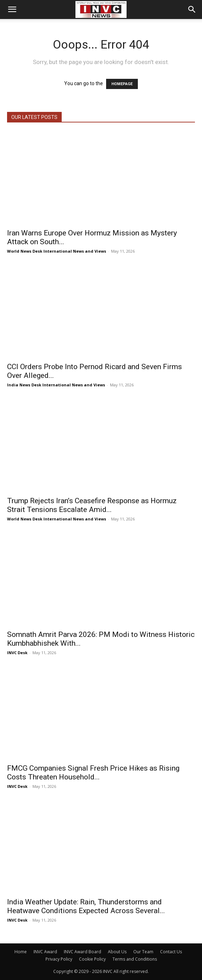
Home (21, 952)
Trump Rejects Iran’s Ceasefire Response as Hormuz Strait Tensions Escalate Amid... (92, 505)
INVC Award (45, 952)
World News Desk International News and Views (57, 251)
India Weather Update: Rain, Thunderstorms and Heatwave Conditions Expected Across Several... (86, 906)
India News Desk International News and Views (56, 385)
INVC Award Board (82, 952)
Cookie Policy (92, 959)
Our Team (143, 952)
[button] (12, 10)
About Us (117, 952)
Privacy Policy (59, 959)
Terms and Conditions (135, 959)
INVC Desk (17, 653)
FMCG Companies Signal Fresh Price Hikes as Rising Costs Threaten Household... (93, 773)
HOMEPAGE (122, 84)
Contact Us (171, 952)
